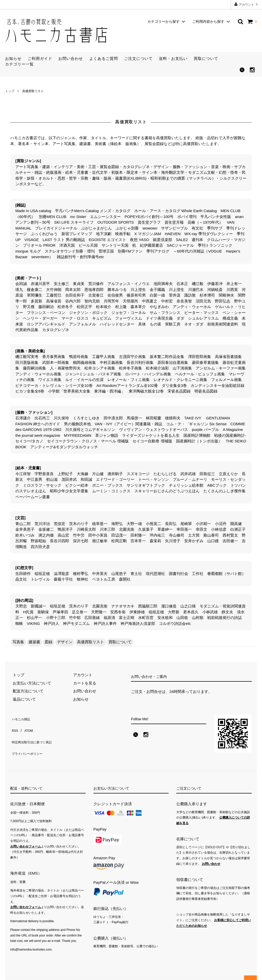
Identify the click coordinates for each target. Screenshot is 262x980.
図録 (49, 642)
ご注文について (138, 58)
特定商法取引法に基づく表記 (35, 733)
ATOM (27, 726)
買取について (206, 58)
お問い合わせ (71, 58)
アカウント (247, 4)
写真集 (18, 642)
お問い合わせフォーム (26, 838)
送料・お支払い (173, 58)
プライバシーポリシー (29, 742)
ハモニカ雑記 (22, 717)
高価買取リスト (90, 642)
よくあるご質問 (104, 58)
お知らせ (13, 58)
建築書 (34, 642)
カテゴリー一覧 (19, 64)
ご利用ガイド (40, 58)
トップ (10, 91)
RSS (14, 726)
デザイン (65, 642)
